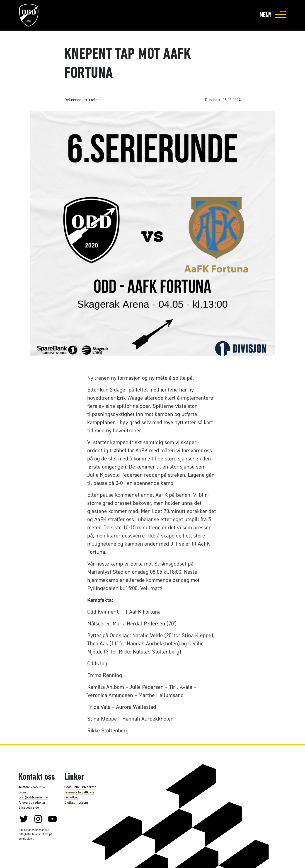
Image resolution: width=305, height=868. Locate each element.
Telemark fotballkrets (79, 792)
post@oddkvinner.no (33, 797)
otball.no (72, 797)
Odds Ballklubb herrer (80, 787)
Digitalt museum (76, 802)
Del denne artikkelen (86, 100)
